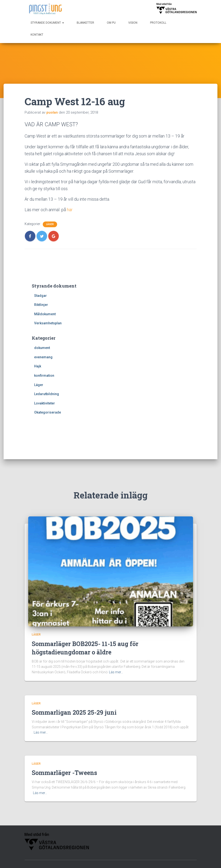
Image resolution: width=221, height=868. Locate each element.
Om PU (111, 23)
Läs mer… (116, 649)
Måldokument (45, 314)
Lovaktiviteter (45, 403)
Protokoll (158, 23)
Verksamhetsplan (48, 323)
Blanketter (85, 23)
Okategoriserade (48, 412)
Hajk (38, 366)
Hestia (157, 860)
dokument (42, 348)
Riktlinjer (41, 305)
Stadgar (40, 296)
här (70, 210)
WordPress (188, 860)
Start (120, 847)
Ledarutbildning (47, 394)
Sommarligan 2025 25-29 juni (74, 689)
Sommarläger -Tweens (64, 749)
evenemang (43, 357)
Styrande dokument (47, 23)
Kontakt (37, 35)
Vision (133, 23)
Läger (50, 224)
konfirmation (44, 376)
